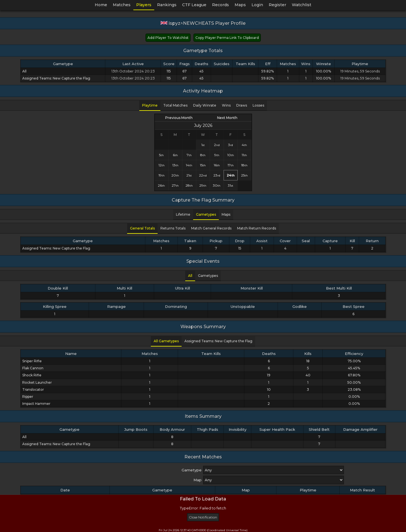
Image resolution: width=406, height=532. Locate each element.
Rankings (167, 5)
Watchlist (302, 5)
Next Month (227, 118)
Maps (240, 5)
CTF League (194, 5)
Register (277, 5)
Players (144, 5)
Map (198, 480)
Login (257, 5)
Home (101, 5)
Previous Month (179, 118)
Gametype (192, 470)
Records (220, 5)
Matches (122, 5)
